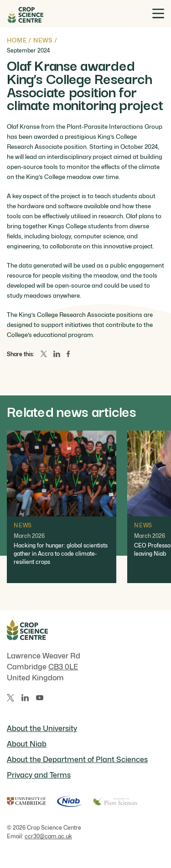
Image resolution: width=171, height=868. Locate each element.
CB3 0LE (63, 667)
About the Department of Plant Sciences (77, 760)
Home (17, 40)
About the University (42, 729)
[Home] (25, 14)
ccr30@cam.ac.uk (48, 836)
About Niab (27, 744)
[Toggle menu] (158, 13)
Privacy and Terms (39, 775)
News (43, 40)
